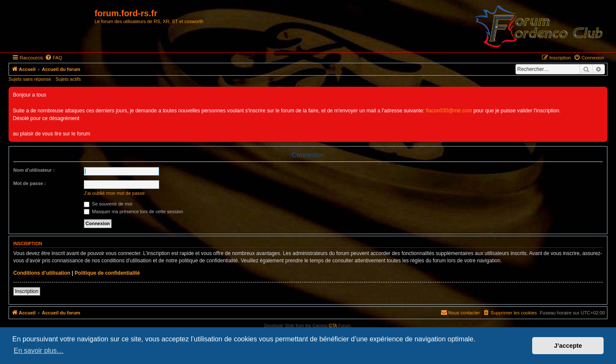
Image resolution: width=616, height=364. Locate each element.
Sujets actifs (68, 79)
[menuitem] (53, 58)
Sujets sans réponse (30, 79)
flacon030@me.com (449, 111)
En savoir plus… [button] (39, 351)
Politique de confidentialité (107, 273)
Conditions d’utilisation (42, 273)
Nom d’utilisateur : (34, 170)
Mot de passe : (30, 183)
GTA (333, 326)
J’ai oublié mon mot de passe (114, 193)
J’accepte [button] (568, 346)
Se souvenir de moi (108, 204)
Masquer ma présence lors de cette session (133, 211)
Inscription (27, 291)
